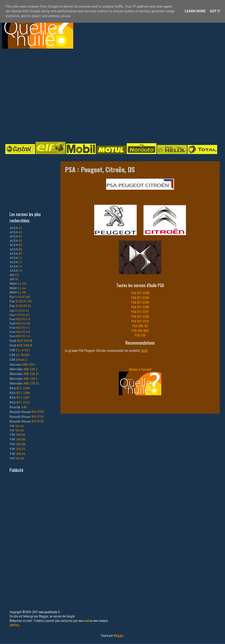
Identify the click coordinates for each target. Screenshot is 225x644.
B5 (20, 254)
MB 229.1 (29, 364)
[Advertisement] (40, 95)
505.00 (21, 444)
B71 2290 (23, 388)
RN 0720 (38, 421)
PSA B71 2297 (140, 311)
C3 (20, 266)
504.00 (21, 439)
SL (17, 279)
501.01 (20, 426)
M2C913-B (23, 323)
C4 (20, 271)
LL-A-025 (23, 350)
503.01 (21, 435)
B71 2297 (23, 398)
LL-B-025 (23, 355)
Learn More (195, 11)
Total (144, 350)
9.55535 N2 (24, 301)
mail (86, 621)
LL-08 (22, 292)
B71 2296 (23, 393)
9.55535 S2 (22, 311)
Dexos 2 (22, 360)
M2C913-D (23, 332)
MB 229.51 (31, 383)
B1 (20, 236)
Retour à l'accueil (140, 369)
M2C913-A (23, 319)
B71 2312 (23, 402)
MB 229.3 (30, 369)
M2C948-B (25, 345)
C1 (20, 258)
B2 (20, 241)
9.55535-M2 (23, 297)
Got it (215, 11)
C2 (20, 262)
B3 (20, 245)
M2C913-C (23, 328)
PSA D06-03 (140, 326)
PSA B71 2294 (140, 297)
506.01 (21, 454)
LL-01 (22, 284)
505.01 (21, 449)
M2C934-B (25, 341)
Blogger (119, 635)
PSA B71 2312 (140, 321)
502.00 (20, 430)
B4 (20, 249)
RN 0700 (38, 412)
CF (17, 275)
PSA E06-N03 (140, 330)
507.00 (20, 458)
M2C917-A (23, 336)
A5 (20, 232)
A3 (20, 228)
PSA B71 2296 (140, 307)
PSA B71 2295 (140, 302)
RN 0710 (38, 417)
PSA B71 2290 (140, 293)
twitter (14, 625)
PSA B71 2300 (140, 316)
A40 (24, 407)
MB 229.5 (30, 379)
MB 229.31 (31, 374)
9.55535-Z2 (22, 315)
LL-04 (22, 288)
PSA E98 (140, 335)
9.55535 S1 (23, 306)
